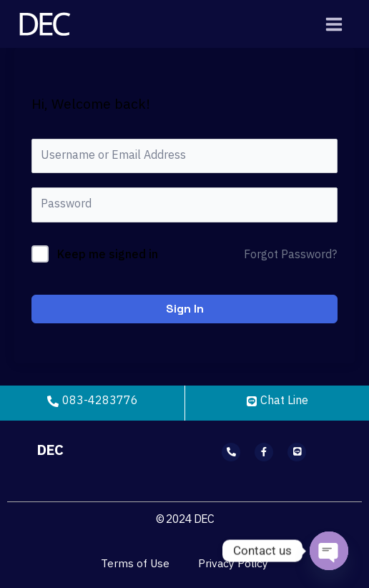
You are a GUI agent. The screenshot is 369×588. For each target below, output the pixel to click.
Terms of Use (135, 564)
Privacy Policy (233, 564)
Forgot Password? (290, 255)
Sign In (185, 309)
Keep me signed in (108, 255)
